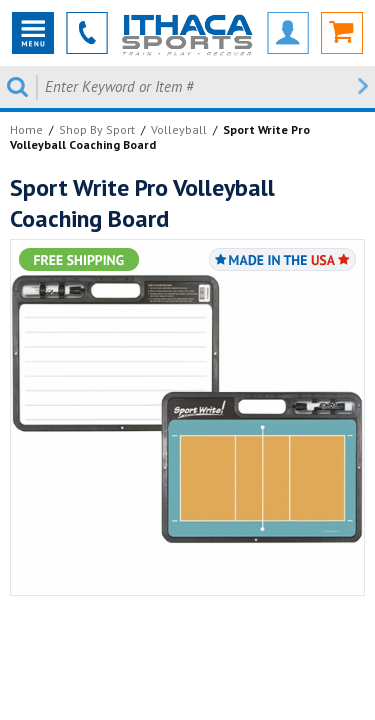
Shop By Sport (97, 129)
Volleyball (179, 129)
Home (26, 129)
